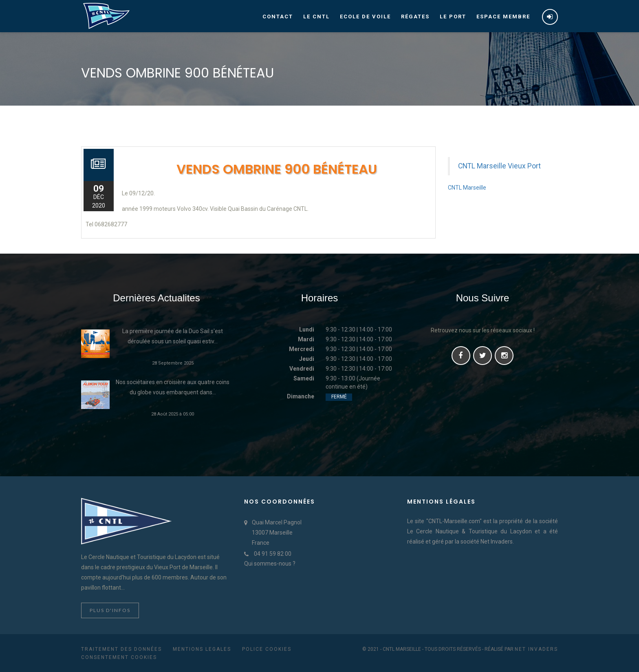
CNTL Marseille (467, 188)
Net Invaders (536, 649)
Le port (453, 17)
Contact (278, 17)
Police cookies (267, 649)
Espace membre (503, 17)
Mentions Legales (202, 649)
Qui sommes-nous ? (270, 564)
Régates (415, 17)
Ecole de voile (365, 17)
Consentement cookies (119, 657)
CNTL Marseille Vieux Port (499, 166)
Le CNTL (316, 17)
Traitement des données (121, 649)
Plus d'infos (110, 610)
